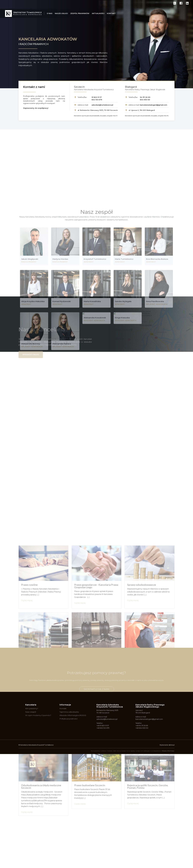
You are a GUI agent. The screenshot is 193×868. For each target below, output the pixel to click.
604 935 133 (145, 100)
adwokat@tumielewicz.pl (102, 105)
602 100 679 (97, 100)
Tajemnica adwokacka (69, 712)
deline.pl (172, 745)
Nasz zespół (31, 712)
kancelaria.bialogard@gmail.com (154, 105)
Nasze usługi (61, 13)
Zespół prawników (80, 13)
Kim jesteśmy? (32, 708)
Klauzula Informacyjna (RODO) (73, 715)
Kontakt (111, 13)
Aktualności (98, 13)
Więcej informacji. (168, 751)
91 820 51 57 (97, 97)
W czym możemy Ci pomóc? (38, 715)
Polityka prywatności (69, 719)
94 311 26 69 (145, 97)
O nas (50, 13)
